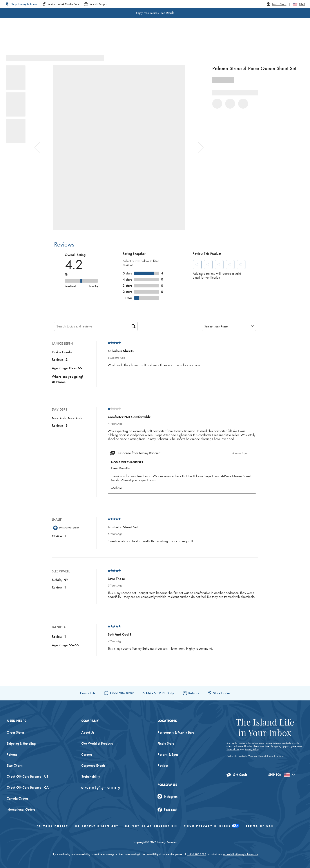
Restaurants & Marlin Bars (176, 732)
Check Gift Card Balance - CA (28, 787)
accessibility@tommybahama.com (240, 854)
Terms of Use (233, 749)
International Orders (21, 809)
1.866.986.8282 (197, 854)
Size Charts (15, 765)
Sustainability (91, 776)
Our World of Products (97, 743)
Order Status (15, 732)
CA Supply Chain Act (97, 826)
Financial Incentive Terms (271, 756)
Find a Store (166, 743)
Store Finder (219, 693)
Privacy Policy (252, 749)
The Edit (200, 39)
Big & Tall (110, 39)
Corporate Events (93, 765)
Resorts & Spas (168, 754)
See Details (167, 13)
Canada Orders (17, 798)
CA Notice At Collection (151, 826)
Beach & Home (173, 39)
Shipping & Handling (21, 743)
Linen (131, 39)
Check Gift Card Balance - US (27, 776)
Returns (191, 693)
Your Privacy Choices (212, 826)
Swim (148, 39)
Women (71, 39)
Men (90, 39)
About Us (88, 732)
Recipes (163, 765)
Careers (87, 754)
